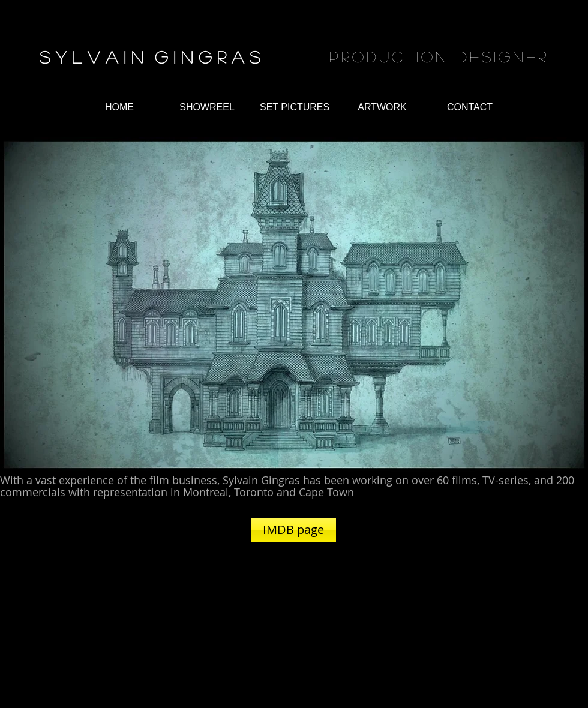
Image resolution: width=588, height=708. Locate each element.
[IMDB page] (293, 530)
